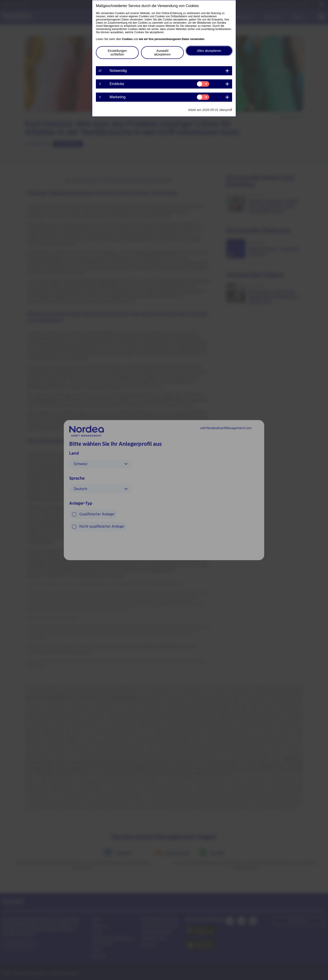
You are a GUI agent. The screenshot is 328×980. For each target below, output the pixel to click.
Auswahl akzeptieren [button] (162, 53)
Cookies (127, 39)
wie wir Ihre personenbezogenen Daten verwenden (172, 39)
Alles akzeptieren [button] (209, 51)
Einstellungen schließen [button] (117, 53)
